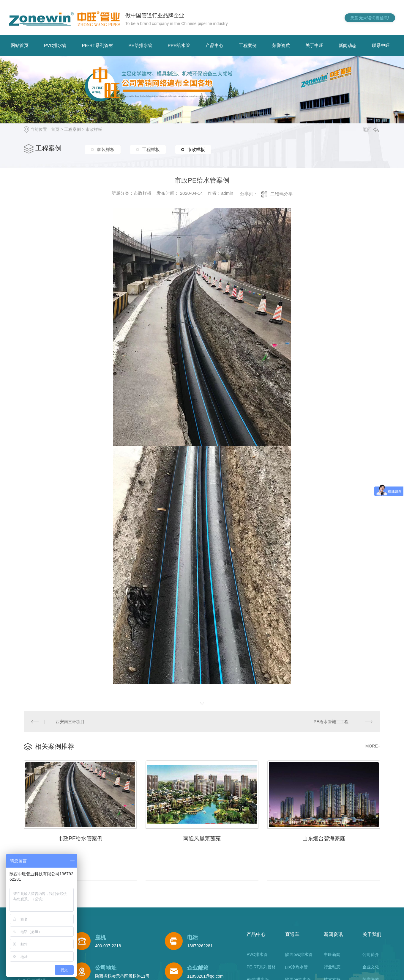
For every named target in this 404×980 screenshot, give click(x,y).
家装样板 (106, 150)
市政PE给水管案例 (80, 837)
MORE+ (373, 745)
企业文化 (371, 966)
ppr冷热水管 (296, 966)
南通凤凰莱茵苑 (202, 837)
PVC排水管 (55, 45)
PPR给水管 (179, 45)
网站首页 (20, 45)
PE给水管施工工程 (331, 721)
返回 (371, 129)
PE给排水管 (141, 45)
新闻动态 (348, 45)
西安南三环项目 (70, 721)
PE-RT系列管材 (98, 45)
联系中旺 (381, 45)
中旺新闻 (332, 954)
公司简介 (371, 954)
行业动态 (332, 966)
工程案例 (248, 45)
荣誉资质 (281, 45)
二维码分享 (281, 194)
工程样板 (151, 150)
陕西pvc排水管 (299, 954)
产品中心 (214, 45)
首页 (55, 129)
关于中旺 (314, 45)
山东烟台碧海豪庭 (324, 837)
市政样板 (94, 129)
